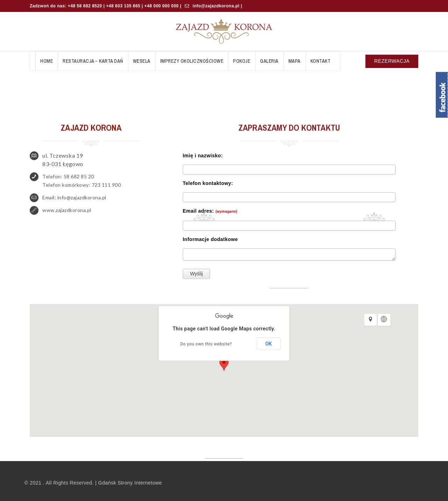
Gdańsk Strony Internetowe (130, 483)
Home (47, 61)
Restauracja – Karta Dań (93, 61)
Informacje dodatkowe (210, 239)
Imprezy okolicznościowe (192, 61)
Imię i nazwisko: (203, 156)
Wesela (142, 61)
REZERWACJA (392, 61)
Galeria (269, 61)
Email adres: (210, 211)
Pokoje (242, 61)
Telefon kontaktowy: (208, 183)
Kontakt (321, 61)
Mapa (295, 61)
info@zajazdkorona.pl (216, 6)
